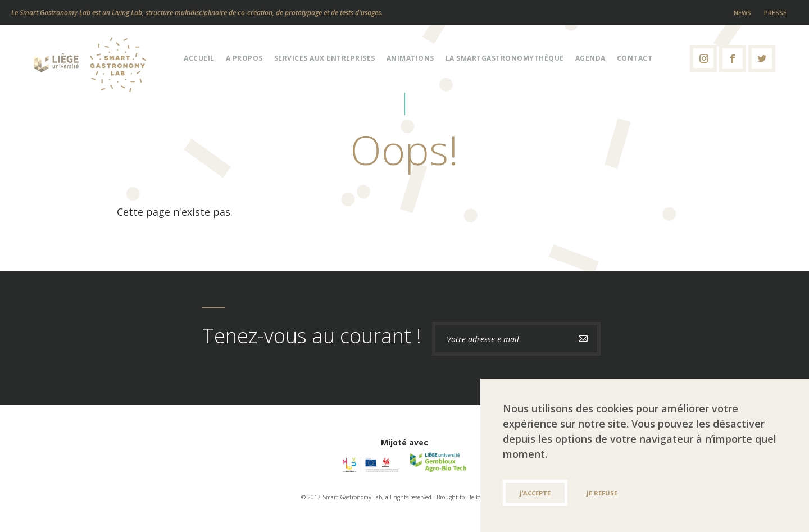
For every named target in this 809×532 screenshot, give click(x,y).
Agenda (590, 58)
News (742, 13)
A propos (244, 58)
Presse (775, 13)
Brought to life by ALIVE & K (472, 497)
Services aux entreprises (325, 58)
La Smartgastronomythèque (505, 58)
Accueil (199, 58)
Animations (410, 58)
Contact (635, 58)
